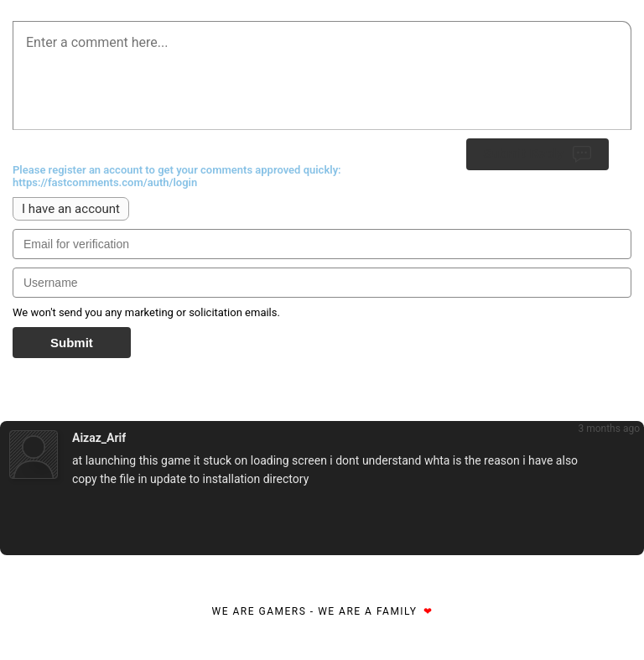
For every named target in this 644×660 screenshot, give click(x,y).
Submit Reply (538, 154)
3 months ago (609, 429)
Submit (72, 343)
